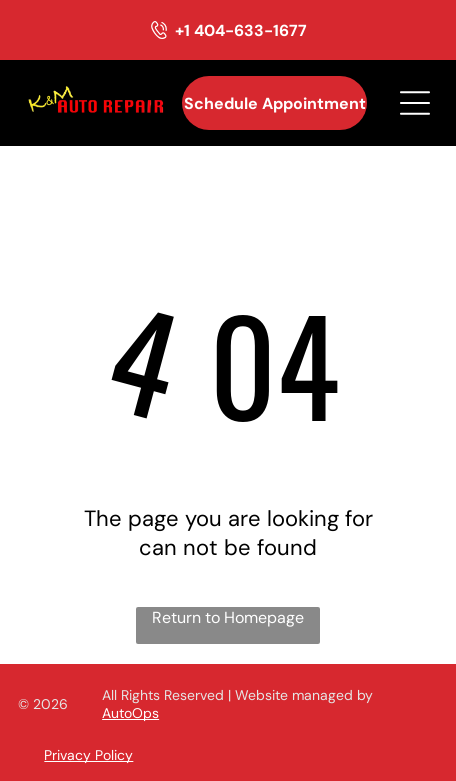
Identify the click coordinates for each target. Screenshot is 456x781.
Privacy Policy (88, 755)
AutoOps (130, 713)
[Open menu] (415, 103)
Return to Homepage (228, 617)
